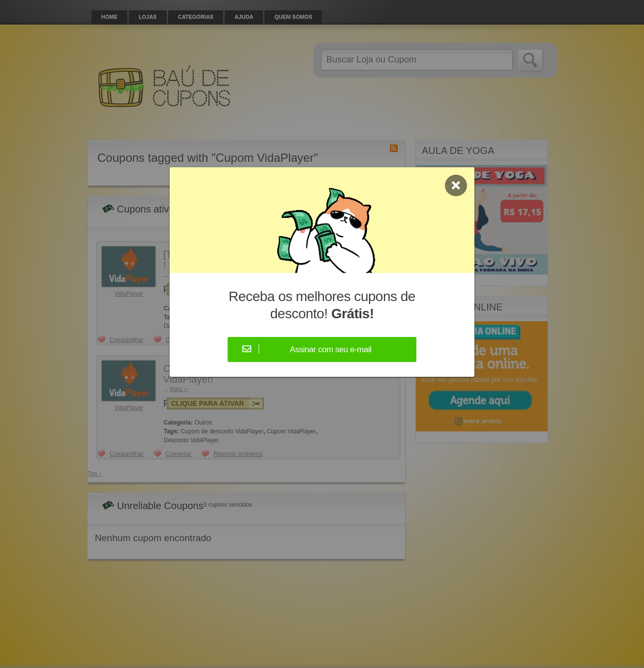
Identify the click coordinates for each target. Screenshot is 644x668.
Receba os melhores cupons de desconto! (322, 305)
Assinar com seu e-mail (331, 349)
